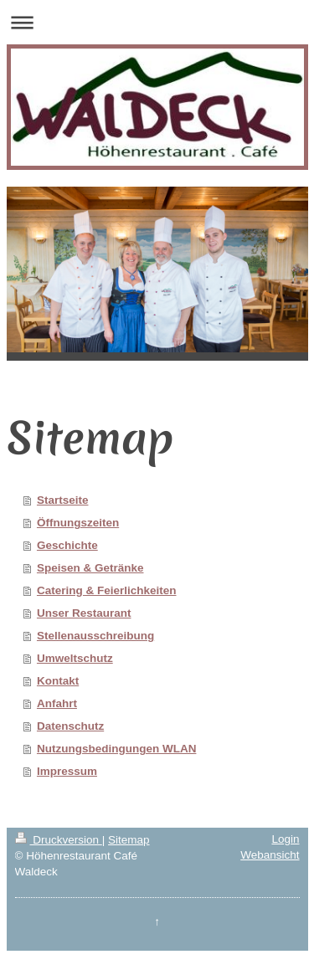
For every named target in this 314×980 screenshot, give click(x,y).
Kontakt (58, 681)
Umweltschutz (75, 658)
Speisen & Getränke (90, 568)
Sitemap (129, 840)
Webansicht (270, 855)
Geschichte (67, 545)
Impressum (67, 771)
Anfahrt (57, 703)
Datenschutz (70, 726)
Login (285, 839)
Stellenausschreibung (95, 636)
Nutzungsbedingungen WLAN (116, 749)
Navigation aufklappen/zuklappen (157, 22)
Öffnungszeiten (78, 523)
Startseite (63, 500)
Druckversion (59, 840)
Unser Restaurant (84, 613)
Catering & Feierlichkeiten (107, 590)
